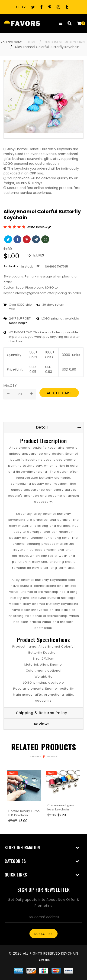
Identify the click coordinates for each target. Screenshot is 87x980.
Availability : (11, 266)
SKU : (40, 266)
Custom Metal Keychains (65, 42)
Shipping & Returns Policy (42, 713)
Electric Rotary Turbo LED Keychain (24, 813)
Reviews (42, 724)
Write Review (39, 227)
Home (31, 42)
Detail (42, 427)
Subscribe (43, 934)
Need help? (18, 323)
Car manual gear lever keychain (61, 807)
